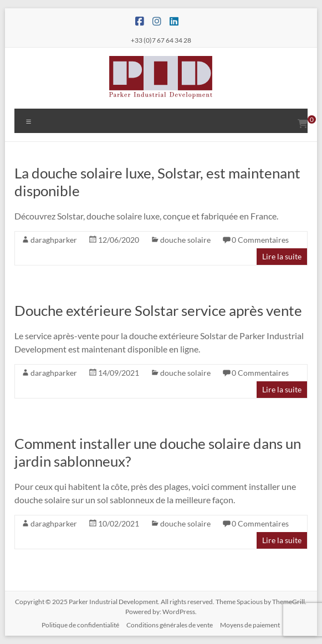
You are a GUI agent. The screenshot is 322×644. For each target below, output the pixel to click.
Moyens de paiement (250, 625)
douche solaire (185, 240)
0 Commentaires (260, 240)
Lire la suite (282, 256)
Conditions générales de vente (170, 625)
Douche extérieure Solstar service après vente (158, 310)
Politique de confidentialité (80, 625)
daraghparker (54, 240)
